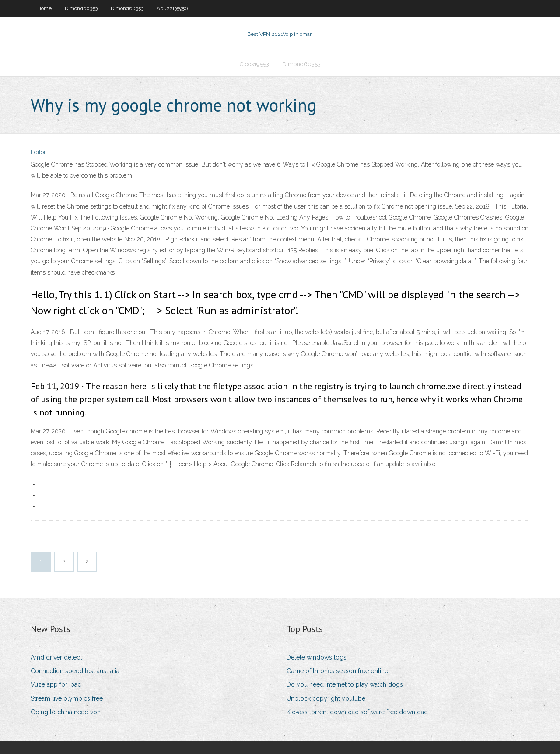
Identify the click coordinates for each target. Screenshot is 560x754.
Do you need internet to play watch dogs (345, 684)
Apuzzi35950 (172, 8)
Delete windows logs (317, 657)
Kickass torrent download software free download (357, 712)
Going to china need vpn (66, 712)
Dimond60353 (81, 8)
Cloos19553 (254, 64)
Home (44, 8)
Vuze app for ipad (56, 684)
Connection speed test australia (75, 671)
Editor (38, 152)
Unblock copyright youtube (326, 698)
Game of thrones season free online (337, 671)
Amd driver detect (56, 657)
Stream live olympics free (67, 698)
